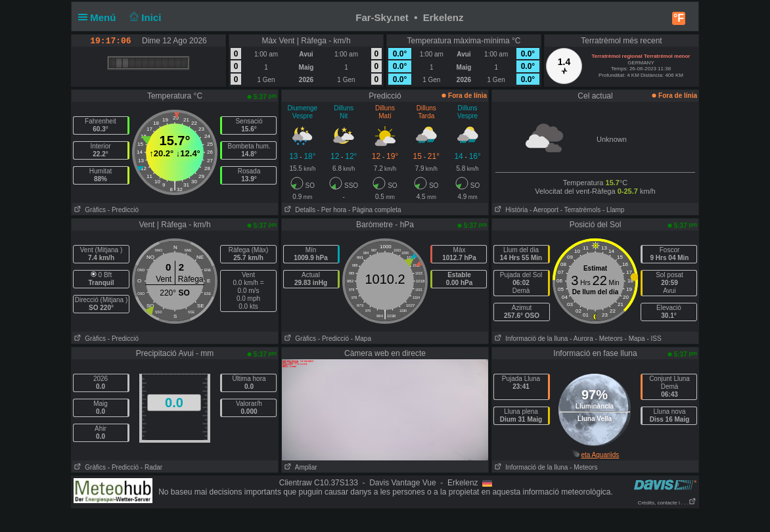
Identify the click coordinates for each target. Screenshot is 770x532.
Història (510, 210)
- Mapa (361, 339)
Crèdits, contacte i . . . (667, 503)
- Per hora (332, 210)
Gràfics (89, 210)
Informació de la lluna (530, 339)
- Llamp (613, 210)
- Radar (151, 467)
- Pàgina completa (375, 210)
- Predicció (123, 210)
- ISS (654, 339)
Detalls (299, 210)
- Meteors (609, 339)
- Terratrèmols (581, 210)
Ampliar (300, 467)
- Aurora (581, 339)
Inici (144, 17)
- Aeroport (544, 210)
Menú (100, 17)
